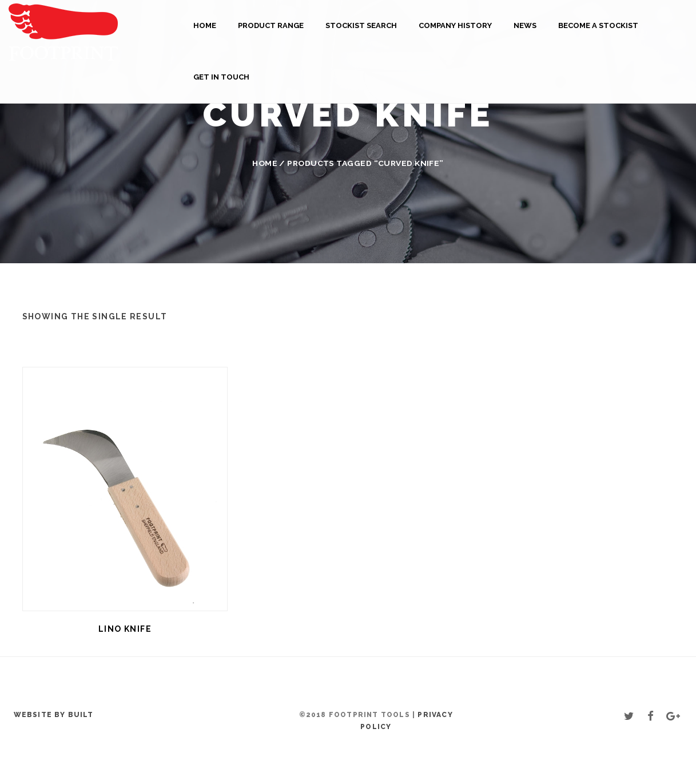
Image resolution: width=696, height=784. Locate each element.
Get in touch (221, 77)
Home (205, 25)
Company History (455, 25)
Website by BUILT (54, 715)
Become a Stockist (598, 25)
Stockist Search (361, 25)
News (525, 25)
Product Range (271, 25)
